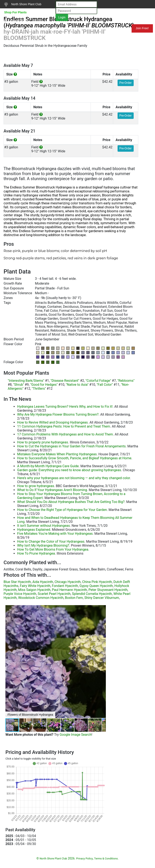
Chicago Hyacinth (68, 582)
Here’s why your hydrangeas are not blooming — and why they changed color (74, 478)
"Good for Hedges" (44, 385)
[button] (102, 662)
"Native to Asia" (77, 385)
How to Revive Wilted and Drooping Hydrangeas (53, 422)
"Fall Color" (105, 385)
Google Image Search (76, 735)
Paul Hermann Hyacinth (69, 590)
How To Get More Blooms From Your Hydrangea (53, 549)
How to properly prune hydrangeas (43, 442)
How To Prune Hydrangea (36, 553)
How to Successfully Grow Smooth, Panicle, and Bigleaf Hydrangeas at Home (74, 458)
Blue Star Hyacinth (17, 582)
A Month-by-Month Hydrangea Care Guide (48, 466)
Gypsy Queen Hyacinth (96, 586)
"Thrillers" (39, 389)
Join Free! (142, 28)
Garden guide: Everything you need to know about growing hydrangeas (69, 470)
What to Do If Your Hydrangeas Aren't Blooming (52, 490)
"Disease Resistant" (65, 381)
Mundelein (118, 28)
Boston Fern (74, 598)
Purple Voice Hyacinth (20, 594)
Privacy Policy (85, 858)
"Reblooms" (126, 381)
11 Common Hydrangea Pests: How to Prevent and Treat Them (64, 426)
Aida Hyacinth (43, 582)
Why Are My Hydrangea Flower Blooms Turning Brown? (58, 414)
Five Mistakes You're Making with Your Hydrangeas (55, 534)
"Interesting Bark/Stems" (26, 381)
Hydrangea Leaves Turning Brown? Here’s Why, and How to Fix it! (65, 407)
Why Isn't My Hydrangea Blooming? (43, 545)
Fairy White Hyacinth (35, 586)
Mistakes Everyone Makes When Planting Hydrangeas (57, 454)
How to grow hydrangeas (36, 486)
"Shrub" (19, 385)
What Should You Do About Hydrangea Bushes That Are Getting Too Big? (71, 502)
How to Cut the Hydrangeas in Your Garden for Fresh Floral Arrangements (71, 446)
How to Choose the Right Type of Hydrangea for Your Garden (62, 510)
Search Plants (16, 21)
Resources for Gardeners (53, 28)
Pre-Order (126, 83)
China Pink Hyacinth (97, 582)
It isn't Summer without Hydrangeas (44, 526)
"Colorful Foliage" (98, 381)
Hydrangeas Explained (34, 530)
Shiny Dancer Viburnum (102, 598)
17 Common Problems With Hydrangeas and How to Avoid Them (65, 434)
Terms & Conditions (106, 858)
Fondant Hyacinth (65, 586)
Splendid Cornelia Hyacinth (92, 594)
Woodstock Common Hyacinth (41, 598)
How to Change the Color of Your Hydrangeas (51, 542)
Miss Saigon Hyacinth (34, 590)
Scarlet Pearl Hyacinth (54, 594)
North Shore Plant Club (23, 4)
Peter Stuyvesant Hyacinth (108, 590)
